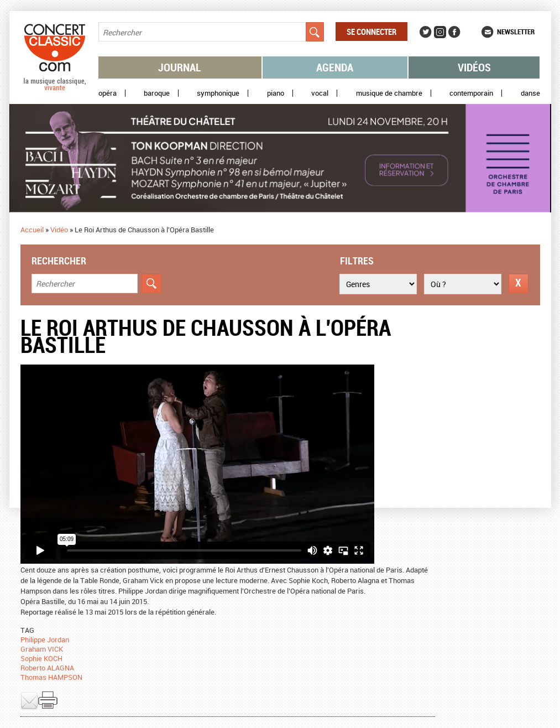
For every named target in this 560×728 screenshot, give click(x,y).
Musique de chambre (389, 93)
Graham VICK (42, 649)
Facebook (454, 32)
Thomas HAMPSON (51, 677)
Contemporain (471, 93)
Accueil (32, 230)
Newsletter (516, 32)
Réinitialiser (519, 284)
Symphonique (218, 93)
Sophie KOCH (41, 658)
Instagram (440, 32)
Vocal (320, 93)
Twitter (426, 32)
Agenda (335, 67)
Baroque (157, 93)
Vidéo (59, 230)
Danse (530, 93)
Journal (180, 67)
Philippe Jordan (45, 639)
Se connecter (371, 32)
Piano (276, 93)
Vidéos (474, 67)
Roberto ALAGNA (47, 668)
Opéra (108, 93)
